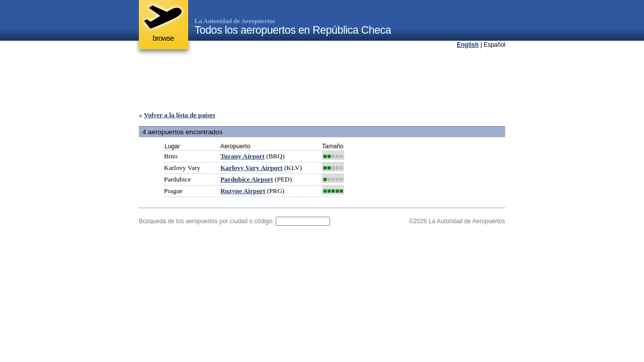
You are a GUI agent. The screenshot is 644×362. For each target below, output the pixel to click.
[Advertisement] (322, 80)
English (468, 45)
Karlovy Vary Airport (252, 168)
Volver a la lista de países (180, 115)
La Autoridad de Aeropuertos (235, 21)
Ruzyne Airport (243, 191)
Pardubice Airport (247, 179)
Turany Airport (243, 156)
